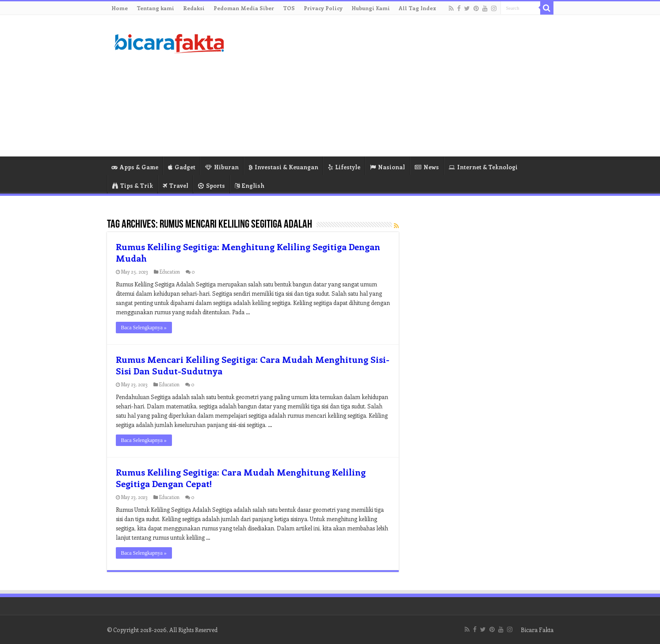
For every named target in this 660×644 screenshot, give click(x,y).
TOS (289, 8)
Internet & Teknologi (483, 167)
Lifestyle (344, 167)
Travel (175, 185)
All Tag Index (418, 8)
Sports (212, 185)
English (250, 185)
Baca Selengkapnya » (144, 328)
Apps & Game (135, 167)
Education (170, 272)
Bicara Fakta (537, 630)
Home (120, 8)
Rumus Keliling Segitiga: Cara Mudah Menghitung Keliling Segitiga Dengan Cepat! (241, 478)
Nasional (387, 167)
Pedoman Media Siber (244, 8)
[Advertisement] (386, 86)
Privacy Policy (323, 8)
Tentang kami (155, 8)
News (427, 167)
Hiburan (222, 167)
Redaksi (194, 8)
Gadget (182, 167)
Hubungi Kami (371, 8)
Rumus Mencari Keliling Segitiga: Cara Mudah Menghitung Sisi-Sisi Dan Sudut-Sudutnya (253, 365)
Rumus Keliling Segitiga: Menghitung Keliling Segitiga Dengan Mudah (248, 252)
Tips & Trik (133, 185)
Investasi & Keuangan (283, 167)
